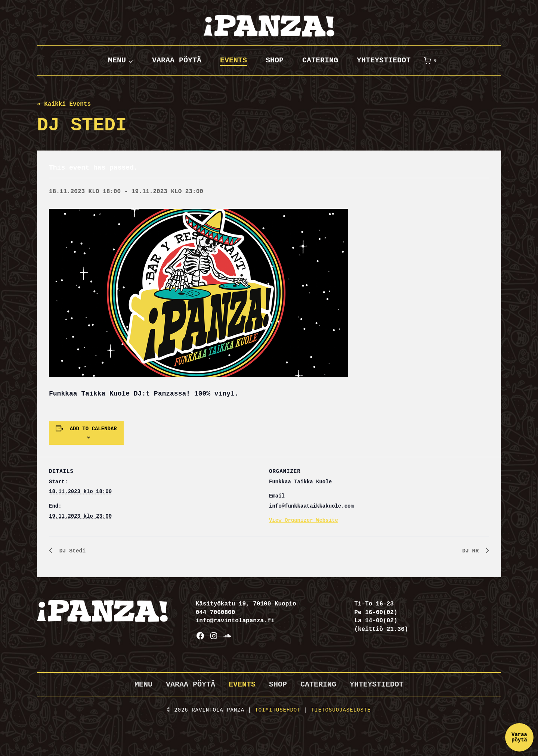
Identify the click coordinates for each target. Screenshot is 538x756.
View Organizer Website (304, 520)
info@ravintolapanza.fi (235, 621)
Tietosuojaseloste (341, 710)
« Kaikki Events (64, 104)
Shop (275, 60)
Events (234, 60)
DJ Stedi (72, 551)
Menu (143, 684)
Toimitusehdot (278, 710)
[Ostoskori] (432, 61)
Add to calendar (93, 429)
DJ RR (471, 551)
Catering (320, 60)
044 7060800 (216, 613)
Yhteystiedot (384, 60)
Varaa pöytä (177, 60)
